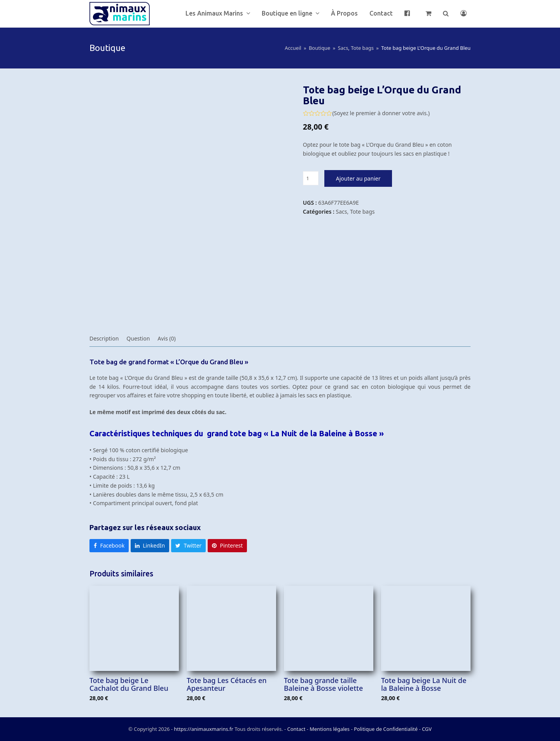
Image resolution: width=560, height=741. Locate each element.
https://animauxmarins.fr (204, 729)
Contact (297, 729)
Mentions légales (330, 729)
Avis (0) (166, 338)
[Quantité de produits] (311, 178)
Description (104, 338)
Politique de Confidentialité (386, 729)
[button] (428, 14)
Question (138, 338)
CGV (427, 729)
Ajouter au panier (358, 178)
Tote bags (362, 212)
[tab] (104, 339)
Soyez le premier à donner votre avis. (381, 113)
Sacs (342, 212)
